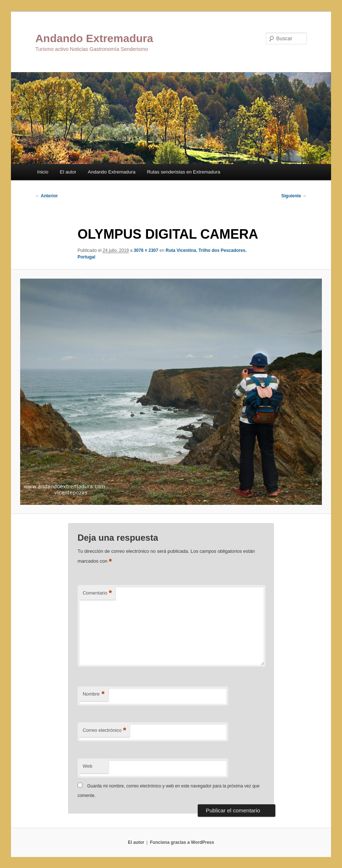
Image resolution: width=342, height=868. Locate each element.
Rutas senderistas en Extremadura (183, 172)
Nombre (94, 694)
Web (88, 766)
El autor (68, 172)
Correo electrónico (105, 731)
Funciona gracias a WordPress (182, 842)
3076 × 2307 (146, 250)
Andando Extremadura (94, 38)
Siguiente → (294, 196)
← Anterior (47, 196)
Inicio (43, 172)
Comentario (97, 593)
